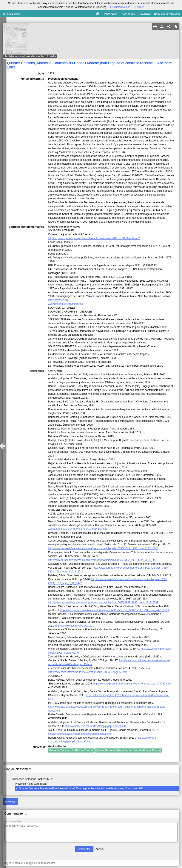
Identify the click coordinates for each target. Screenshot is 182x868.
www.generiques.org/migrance (65, 304)
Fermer (140, 7)
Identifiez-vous (11, 14)
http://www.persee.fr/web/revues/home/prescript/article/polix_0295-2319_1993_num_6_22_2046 (103, 548)
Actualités (145, 14)
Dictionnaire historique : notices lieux (32, 779)
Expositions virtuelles (167, 14)
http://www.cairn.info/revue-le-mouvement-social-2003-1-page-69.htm (88, 672)
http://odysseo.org (58, 300)
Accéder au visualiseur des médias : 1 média (30, 56)
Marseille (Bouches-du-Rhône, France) (71, 750)
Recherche (128, 14)
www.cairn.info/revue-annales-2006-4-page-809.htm (78, 529)
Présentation (110, 14)
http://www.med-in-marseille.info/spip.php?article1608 (95, 726)
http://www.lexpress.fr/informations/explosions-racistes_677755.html (132, 684)
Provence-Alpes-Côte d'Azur (31, 784)
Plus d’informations (119, 7)
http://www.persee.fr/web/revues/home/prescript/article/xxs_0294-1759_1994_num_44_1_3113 (115, 610)
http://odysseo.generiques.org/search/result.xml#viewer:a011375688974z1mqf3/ (94, 238)
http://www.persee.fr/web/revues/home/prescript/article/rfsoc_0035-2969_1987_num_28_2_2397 (103, 602)
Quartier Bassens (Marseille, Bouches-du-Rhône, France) (128, 750)
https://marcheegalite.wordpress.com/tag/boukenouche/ (80, 734)
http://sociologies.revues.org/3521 (75, 626)
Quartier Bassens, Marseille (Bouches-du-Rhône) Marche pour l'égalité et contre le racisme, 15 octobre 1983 (81, 788)
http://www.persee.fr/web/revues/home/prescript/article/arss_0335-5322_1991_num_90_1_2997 (103, 560)
